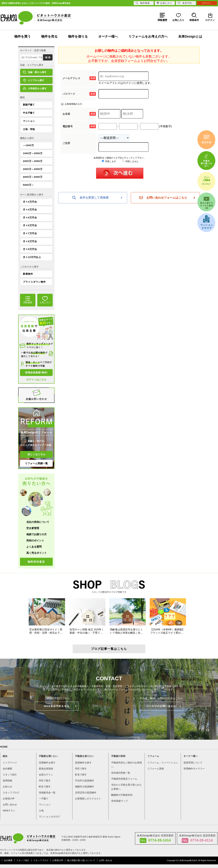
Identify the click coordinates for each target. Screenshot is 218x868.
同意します (109, 161)
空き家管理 (33, 528)
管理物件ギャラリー (194, 769)
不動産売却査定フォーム (124, 779)
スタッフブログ (11, 793)
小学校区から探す (35, 89)
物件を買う (23, 36)
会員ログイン (46, 775)
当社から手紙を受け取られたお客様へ (127, 787)
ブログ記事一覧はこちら (109, 649)
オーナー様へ (108, 36)
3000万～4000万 (33, 169)
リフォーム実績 (156, 769)
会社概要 (7, 769)
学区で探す (45, 781)
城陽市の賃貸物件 (84, 787)
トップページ (10, 763)
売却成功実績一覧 (121, 773)
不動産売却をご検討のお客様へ (127, 765)
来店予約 (185, 3)
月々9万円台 (30, 249)
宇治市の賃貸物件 (84, 781)
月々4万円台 (30, 210)
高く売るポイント (37, 553)
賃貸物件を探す (83, 763)
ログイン (207, 3)
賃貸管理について (193, 763)
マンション (29, 121)
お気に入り (164, 3)
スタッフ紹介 (10, 775)
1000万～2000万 (33, 153)
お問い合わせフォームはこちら (163, 198)
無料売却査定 (36, 562)
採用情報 (7, 781)
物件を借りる (78, 36)
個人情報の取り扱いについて (81, 860)
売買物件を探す (47, 763)
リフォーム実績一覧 (36, 463)
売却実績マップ (119, 801)
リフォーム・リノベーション (163, 763)
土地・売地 (29, 129)
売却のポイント (35, 540)
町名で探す (45, 787)
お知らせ (7, 787)
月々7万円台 (30, 233)
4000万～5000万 (33, 177)
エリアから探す (34, 80)
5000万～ (28, 185)
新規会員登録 (46, 769)
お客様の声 (9, 799)
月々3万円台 (30, 202)
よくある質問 (34, 547)
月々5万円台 (30, 218)
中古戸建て (29, 113)
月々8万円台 (30, 241)
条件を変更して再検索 (90, 198)
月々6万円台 (30, 225)
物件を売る (49, 36)
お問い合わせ (10, 805)
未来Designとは (190, 36)
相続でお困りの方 (37, 534)
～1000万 (28, 145)
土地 (41, 811)
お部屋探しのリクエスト (88, 799)
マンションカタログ (50, 817)
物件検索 (143, 3)
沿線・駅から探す (35, 72)
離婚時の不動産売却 (122, 795)
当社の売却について (38, 522)
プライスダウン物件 (34, 282)
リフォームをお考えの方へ (148, 36)
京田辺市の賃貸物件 (86, 793)
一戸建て (44, 799)
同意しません (130, 161)
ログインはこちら (36, 379)
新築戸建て (29, 105)
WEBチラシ (9, 811)
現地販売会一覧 (47, 793)
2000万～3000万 (33, 161)
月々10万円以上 (32, 257)
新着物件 (28, 274)
